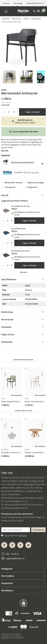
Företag (18, 3)
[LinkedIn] (28, 545)
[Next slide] (40, 77)
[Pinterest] (20, 545)
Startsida (6, 18)
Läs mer (35, 172)
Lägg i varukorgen (32, 112)
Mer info (5, 150)
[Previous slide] (7, 77)
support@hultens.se (35, 3)
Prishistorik (6, 105)
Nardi (4, 90)
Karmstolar (36, 18)
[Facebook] (4, 545)
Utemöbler (16, 18)
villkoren (23, 535)
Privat (6, 3)
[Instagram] (12, 545)
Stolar (26, 18)
